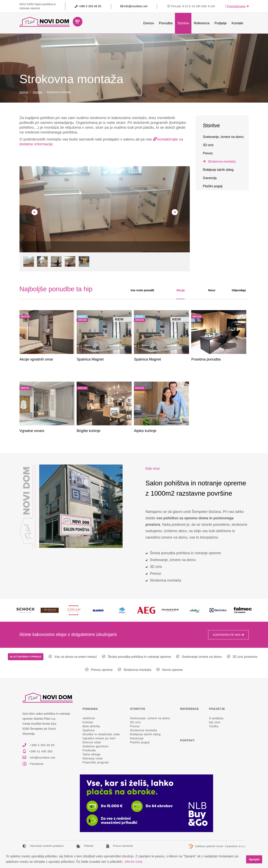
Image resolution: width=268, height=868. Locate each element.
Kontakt (237, 23)
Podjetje (220, 23)
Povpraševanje (238, 6)
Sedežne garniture (96, 746)
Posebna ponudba (206, 359)
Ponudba (166, 23)
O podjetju (216, 718)
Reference (202, 23)
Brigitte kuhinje (88, 431)
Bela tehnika (91, 726)
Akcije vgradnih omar (36, 359)
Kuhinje (88, 722)
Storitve (183, 23)
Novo (212, 290)
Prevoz (208, 153)
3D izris (208, 145)
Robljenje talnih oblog (218, 170)
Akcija (180, 290)
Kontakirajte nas (228, 635)
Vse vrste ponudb (142, 290)
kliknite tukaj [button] (133, 862)
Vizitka (214, 726)
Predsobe (89, 750)
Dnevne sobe (92, 742)
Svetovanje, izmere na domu (223, 137)
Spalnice (89, 730)
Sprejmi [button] (254, 859)
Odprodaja (239, 290)
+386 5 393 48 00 (88, 6)
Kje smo (215, 722)
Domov (149, 23)
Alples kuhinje (145, 431)
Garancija (210, 178)
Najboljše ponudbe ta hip (56, 289)
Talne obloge (92, 754)
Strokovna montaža (222, 161)
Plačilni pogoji (213, 186)
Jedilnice (89, 718)
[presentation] (35, 212)
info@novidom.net (134, 6)
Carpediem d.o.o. (235, 846)
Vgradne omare (32, 431)
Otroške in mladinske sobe (101, 734)
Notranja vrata (93, 758)
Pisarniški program (96, 762)
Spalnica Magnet (90, 359)
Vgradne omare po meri (99, 738)
